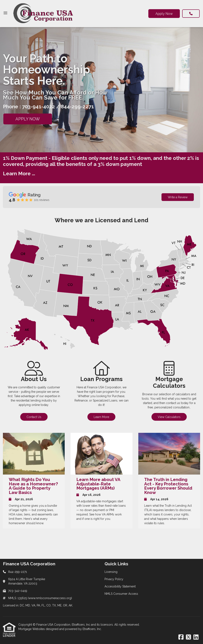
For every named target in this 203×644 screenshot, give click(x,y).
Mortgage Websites (32, 629)
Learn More (101, 417)
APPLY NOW (28, 119)
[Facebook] (181, 637)
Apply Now (164, 14)
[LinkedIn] (196, 637)
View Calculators (169, 417)
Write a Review (178, 197)
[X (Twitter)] (188, 637)
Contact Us (34, 417)
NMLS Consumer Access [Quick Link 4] (121, 594)
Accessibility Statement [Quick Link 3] (120, 586)
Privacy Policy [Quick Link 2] (114, 579)
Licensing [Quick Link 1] (111, 572)
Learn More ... (19, 174)
